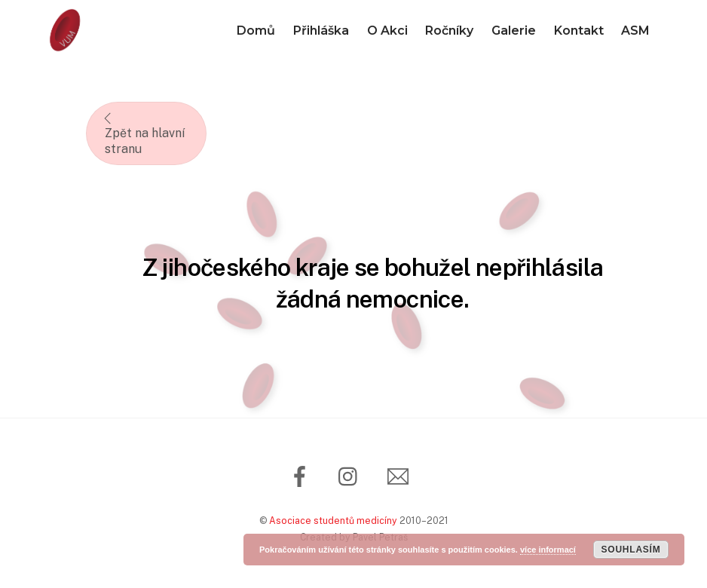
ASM (635, 31)
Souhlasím (630, 550)
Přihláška (321, 31)
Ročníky (449, 31)
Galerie (514, 31)
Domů (256, 31)
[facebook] (303, 475)
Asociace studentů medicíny (333, 521)
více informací (548, 550)
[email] (401, 475)
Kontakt (579, 31)
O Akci (387, 31)
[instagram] (352, 475)
